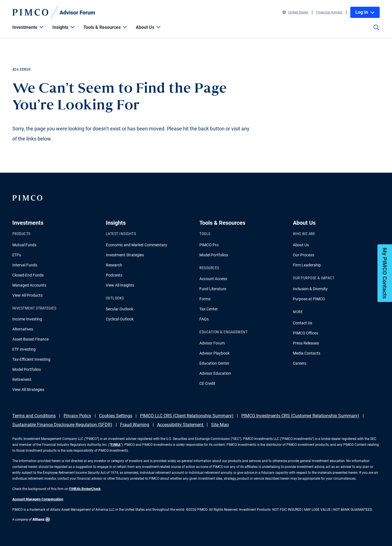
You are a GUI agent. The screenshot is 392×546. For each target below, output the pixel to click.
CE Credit (207, 383)
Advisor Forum (212, 343)
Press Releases (306, 343)
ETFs (17, 255)
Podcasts (114, 275)
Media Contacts (307, 353)
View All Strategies (28, 390)
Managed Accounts (29, 285)
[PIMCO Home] (54, 12)
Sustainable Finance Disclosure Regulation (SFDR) (62, 425)
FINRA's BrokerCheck (85, 489)
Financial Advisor (329, 12)
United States (295, 12)
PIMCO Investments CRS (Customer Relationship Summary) (300, 416)
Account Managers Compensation (38, 499)
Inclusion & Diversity (310, 289)
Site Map (220, 425)
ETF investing (24, 349)
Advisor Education (215, 373)
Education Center (214, 363)
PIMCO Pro (209, 245)
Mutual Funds (24, 245)
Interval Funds (25, 265)
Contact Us (303, 323)
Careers (300, 363)
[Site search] (376, 31)
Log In (365, 12)
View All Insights (120, 285)
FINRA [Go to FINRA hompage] (116, 445)
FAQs (204, 319)
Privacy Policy (77, 416)
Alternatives (23, 329)
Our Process (304, 255)
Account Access (213, 279)
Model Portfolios (27, 369)
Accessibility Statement (181, 425)
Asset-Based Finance (31, 339)
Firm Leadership (307, 265)
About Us (301, 245)
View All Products (27, 295)
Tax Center (209, 309)
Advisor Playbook (214, 353)
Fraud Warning (135, 425)
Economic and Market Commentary (136, 245)
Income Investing (27, 319)
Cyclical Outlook (120, 319)
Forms (205, 299)
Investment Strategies (125, 255)
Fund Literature (213, 289)
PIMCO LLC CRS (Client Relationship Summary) (187, 416)
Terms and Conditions (34, 416)
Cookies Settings (116, 416)
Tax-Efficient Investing (31, 359)
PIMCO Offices (305, 333)
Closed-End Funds (28, 275)
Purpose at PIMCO (309, 299)
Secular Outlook (120, 309)
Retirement (22, 379)
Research (114, 265)
